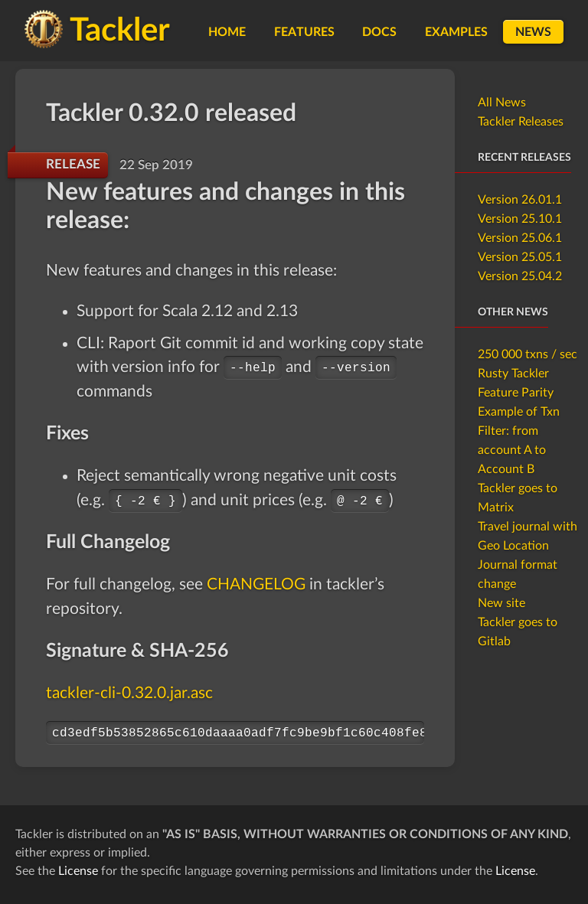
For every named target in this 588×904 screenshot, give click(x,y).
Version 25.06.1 (520, 238)
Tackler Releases (521, 122)
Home (227, 32)
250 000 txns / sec (528, 354)
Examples (456, 32)
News (533, 32)
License (78, 871)
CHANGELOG (256, 584)
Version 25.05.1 (520, 257)
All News (502, 103)
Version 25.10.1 (520, 219)
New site (501, 603)
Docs (379, 32)
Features (304, 32)
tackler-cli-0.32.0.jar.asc (129, 693)
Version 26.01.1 (520, 200)
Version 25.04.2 (520, 276)
